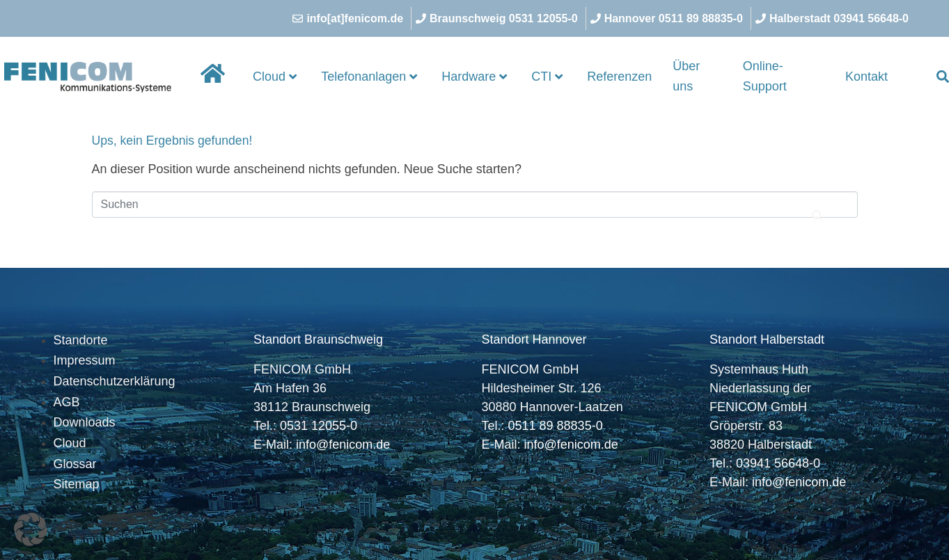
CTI (547, 77)
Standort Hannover (534, 339)
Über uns (686, 77)
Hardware (474, 77)
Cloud (275, 77)
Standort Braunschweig (318, 339)
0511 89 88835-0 (556, 426)
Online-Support (765, 77)
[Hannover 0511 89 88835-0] (668, 19)
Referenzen (619, 77)
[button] (31, 529)
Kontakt (866, 77)
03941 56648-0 (778, 463)
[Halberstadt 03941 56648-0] (834, 19)
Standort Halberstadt (767, 339)
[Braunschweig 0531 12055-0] (499, 19)
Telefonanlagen (369, 77)
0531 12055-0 (319, 426)
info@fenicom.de (343, 445)
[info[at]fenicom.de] (350, 19)
